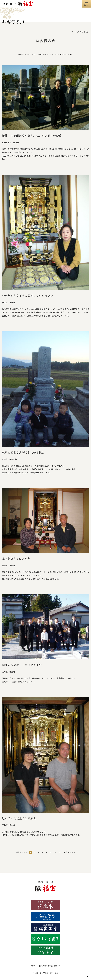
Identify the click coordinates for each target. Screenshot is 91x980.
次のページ (71, 852)
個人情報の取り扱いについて (50, 966)
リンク (33, 966)
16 (60, 852)
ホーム (74, 32)
